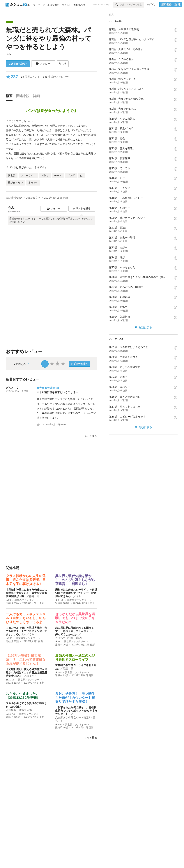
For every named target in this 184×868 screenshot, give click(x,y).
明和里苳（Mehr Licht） (20, 710)
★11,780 (11, 714)
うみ (8, 54)
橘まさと (32, 676)
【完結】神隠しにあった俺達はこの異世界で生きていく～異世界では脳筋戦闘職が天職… (26, 593)
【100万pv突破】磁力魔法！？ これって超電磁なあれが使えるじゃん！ (26, 660)
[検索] (116, 5)
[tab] (10, 97)
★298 (9, 638)
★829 (58, 725)
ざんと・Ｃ (12, 388)
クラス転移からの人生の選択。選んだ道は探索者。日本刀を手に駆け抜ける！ (26, 580)
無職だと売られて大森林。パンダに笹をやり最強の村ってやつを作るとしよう (49, 38)
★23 (58, 642)
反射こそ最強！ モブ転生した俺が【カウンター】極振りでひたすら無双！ (75, 698)
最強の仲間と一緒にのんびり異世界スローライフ (75, 658)
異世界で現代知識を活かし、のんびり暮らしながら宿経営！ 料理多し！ (75, 580)
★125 (58, 673)
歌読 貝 (68, 668)
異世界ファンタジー (25, 600)
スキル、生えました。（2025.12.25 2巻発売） (23, 696)
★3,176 (59, 600)
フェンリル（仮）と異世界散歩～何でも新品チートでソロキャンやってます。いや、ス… (26, 631)
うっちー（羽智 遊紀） (69, 638)
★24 (8, 600)
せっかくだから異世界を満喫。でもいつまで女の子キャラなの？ (75, 618)
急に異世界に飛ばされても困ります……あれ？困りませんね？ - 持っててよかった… (75, 631)
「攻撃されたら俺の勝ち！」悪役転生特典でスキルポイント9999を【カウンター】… (76, 711)
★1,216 (10, 680)
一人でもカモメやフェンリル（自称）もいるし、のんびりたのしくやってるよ (26, 618)
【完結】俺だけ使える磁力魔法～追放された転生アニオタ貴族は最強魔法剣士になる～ (26, 673)
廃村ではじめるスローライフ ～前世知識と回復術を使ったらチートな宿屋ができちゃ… (76, 593)
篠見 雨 (34, 596)
